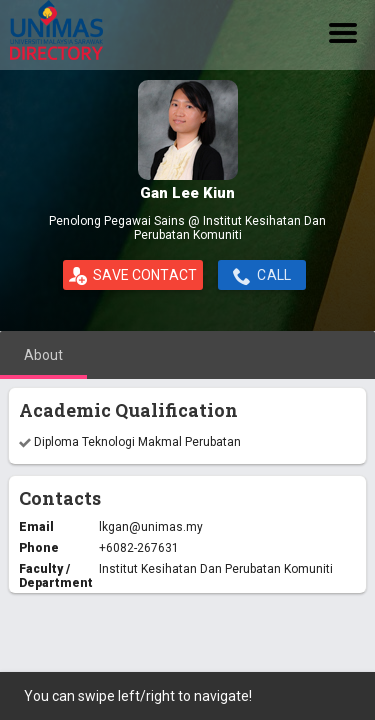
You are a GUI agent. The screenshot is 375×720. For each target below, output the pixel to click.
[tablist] (187, 355)
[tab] (43, 355)
